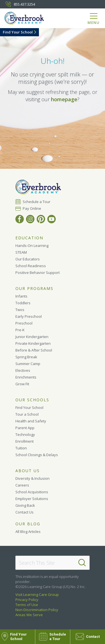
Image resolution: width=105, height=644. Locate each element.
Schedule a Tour (37, 201)
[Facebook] (20, 219)
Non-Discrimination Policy (37, 610)
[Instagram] (30, 219)
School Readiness (31, 266)
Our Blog (28, 524)
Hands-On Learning (32, 246)
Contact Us (25, 512)
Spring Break (26, 357)
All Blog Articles (28, 532)
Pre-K (20, 330)
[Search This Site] (53, 563)
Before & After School (34, 350)
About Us (28, 471)
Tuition (21, 448)
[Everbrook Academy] (27, 19)
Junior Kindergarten (32, 337)
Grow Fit (22, 384)
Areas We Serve (29, 615)
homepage (64, 99)
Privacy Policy (27, 600)
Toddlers (23, 303)
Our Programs (34, 289)
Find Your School (18, 32)
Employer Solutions (32, 499)
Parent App (25, 428)
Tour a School (27, 414)
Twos (20, 310)
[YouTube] (52, 219)
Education (29, 238)
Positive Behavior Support (38, 273)
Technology (25, 434)
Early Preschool (29, 316)
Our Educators (28, 259)
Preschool (24, 323)
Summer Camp (28, 364)
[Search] (82, 563)
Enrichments (26, 377)
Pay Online (32, 208)
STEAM (21, 252)
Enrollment (25, 441)
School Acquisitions (32, 492)
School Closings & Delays (37, 455)
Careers (22, 485)
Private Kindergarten (33, 343)
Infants (21, 296)
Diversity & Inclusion (32, 478)
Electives (23, 370)
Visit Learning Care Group (37, 595)
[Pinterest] (41, 219)
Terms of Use (27, 605)
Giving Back (25, 505)
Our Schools (32, 400)
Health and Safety (31, 421)
